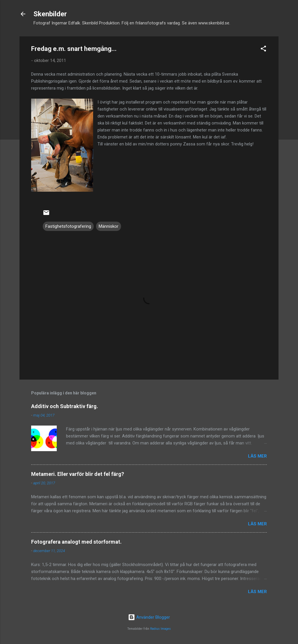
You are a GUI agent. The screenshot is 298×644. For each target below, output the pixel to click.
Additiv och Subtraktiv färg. (65, 406)
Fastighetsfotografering (68, 226)
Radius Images (160, 629)
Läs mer (257, 456)
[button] (263, 50)
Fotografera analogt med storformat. (76, 542)
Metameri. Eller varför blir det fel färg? (78, 474)
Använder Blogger (149, 617)
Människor (109, 226)
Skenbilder (50, 14)
